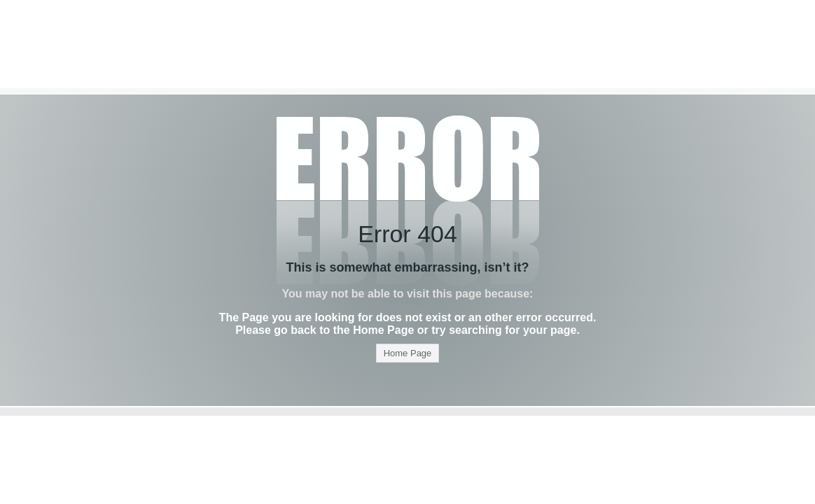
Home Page (408, 353)
